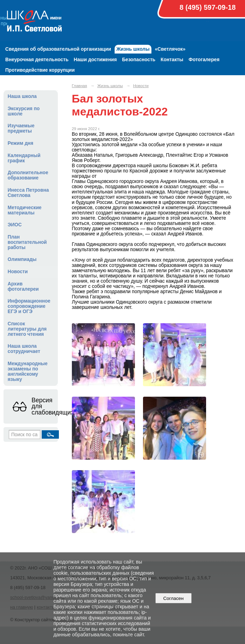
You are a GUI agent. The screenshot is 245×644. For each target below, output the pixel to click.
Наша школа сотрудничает (24, 349)
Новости (18, 272)
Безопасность (139, 60)
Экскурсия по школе (24, 111)
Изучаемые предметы (21, 128)
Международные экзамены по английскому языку (28, 371)
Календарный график (24, 158)
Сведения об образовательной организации (58, 49)
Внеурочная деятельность (37, 60)
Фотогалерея (204, 60)
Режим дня (21, 143)
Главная (80, 86)
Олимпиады (22, 259)
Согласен (173, 598)
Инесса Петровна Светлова (28, 193)
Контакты (172, 60)
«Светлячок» (170, 49)
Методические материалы (25, 210)
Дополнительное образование (28, 175)
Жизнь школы (133, 49)
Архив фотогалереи (23, 286)
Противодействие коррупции (40, 70)
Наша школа (22, 96)
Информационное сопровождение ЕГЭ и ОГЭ (29, 306)
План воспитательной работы (27, 242)
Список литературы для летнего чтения (27, 329)
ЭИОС (15, 225)
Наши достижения (95, 60)
